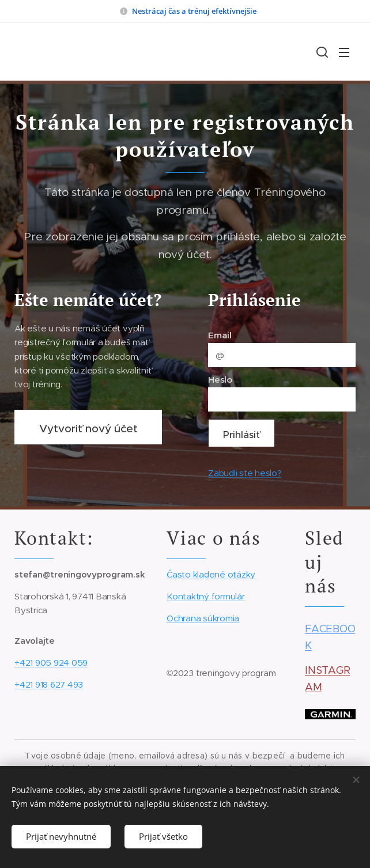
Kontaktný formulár (206, 596)
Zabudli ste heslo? (245, 473)
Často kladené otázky (211, 574)
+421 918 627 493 (49, 684)
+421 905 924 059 (51, 662)
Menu (344, 52)
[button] (321, 52)
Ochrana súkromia (203, 618)
